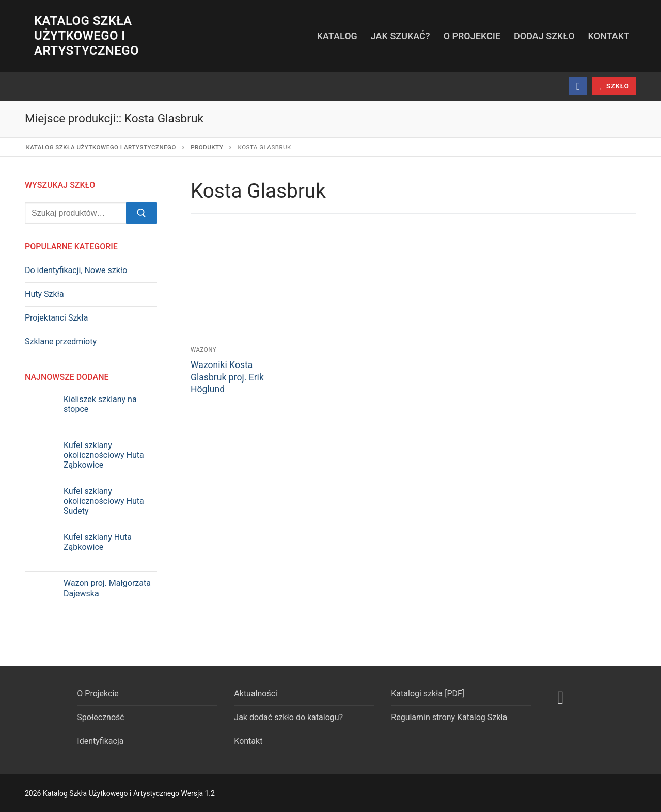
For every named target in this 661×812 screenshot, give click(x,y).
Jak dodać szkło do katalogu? (288, 717)
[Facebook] (578, 86)
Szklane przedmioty (61, 341)
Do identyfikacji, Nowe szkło (76, 270)
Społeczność (100, 717)
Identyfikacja (100, 741)
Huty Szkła (44, 294)
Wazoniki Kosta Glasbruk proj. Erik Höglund (227, 377)
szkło (614, 86)
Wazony (203, 349)
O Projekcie (98, 694)
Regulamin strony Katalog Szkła (449, 717)
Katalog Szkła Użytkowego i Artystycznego (86, 36)
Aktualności (256, 694)
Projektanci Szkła (57, 318)
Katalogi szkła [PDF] (428, 694)
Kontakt (248, 741)
